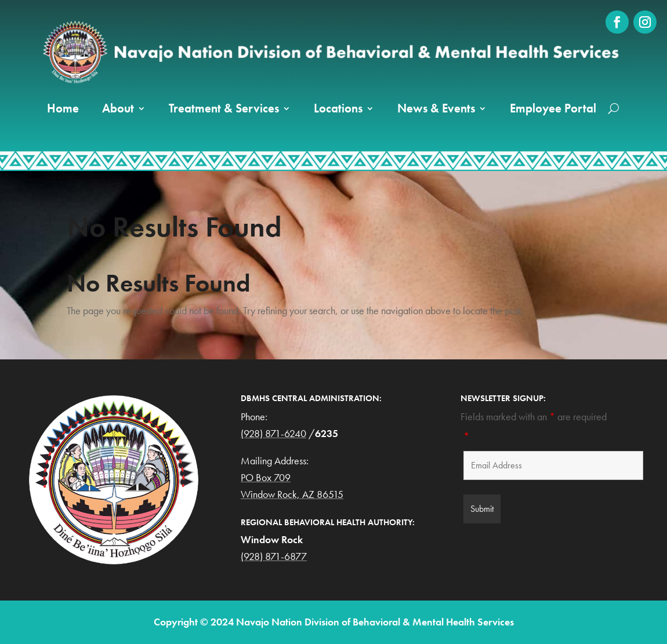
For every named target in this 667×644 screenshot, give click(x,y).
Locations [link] (338, 108)
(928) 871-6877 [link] (274, 556)
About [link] (118, 108)
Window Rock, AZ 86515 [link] (292, 494)
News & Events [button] (436, 108)
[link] (617, 22)
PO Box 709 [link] (266, 477)
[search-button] (613, 108)
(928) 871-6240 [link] (273, 433)
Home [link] (63, 108)
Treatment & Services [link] (224, 108)
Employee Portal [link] (553, 108)
